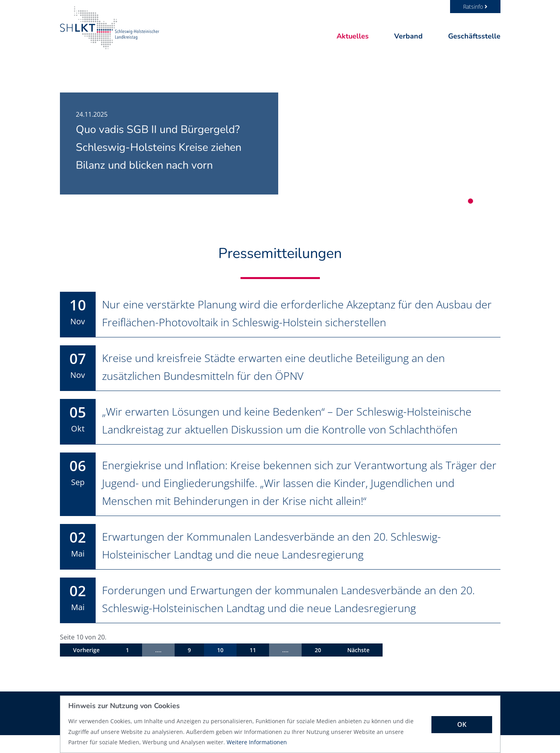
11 (253, 668)
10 (220, 668)
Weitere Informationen (257, 742)
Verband (408, 36)
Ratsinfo (475, 7)
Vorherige (86, 668)
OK (462, 724)
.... (158, 668)
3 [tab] (489, 201)
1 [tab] (471, 201)
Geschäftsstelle (474, 36)
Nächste (358, 668)
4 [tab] (498, 201)
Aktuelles (353, 36)
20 (318, 668)
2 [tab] (480, 201)
